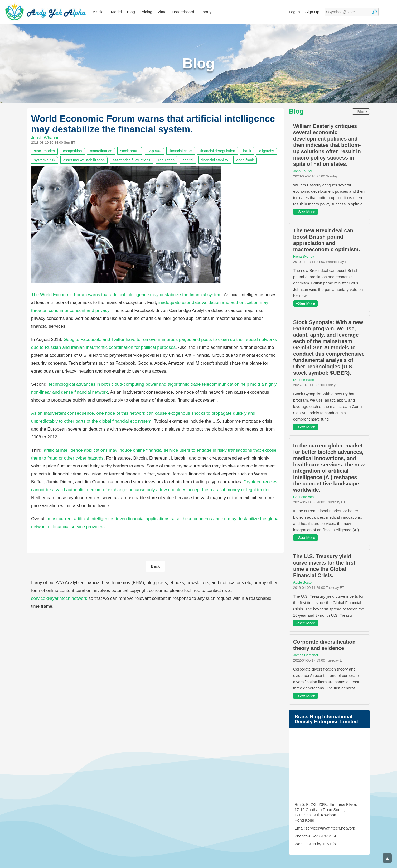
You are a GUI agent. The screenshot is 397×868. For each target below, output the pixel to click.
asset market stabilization (84, 160)
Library (206, 12)
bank (247, 151)
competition (72, 151)
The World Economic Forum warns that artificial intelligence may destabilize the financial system (126, 295)
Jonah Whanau (45, 138)
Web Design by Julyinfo (315, 844)
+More (361, 112)
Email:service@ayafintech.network (325, 828)
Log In (294, 12)
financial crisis (181, 151)
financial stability (215, 160)
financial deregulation (217, 151)
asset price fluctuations (132, 160)
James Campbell (306, 655)
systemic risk (45, 160)
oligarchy (267, 151)
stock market (44, 151)
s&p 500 (154, 151)
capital (188, 160)
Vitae (162, 12)
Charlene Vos (303, 497)
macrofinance (101, 151)
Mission (99, 12)
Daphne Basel (304, 380)
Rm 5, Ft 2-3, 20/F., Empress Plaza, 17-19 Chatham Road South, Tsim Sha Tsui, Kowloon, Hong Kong (326, 812)
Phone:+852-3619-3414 (315, 836)
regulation (167, 160)
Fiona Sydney (304, 256)
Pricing (146, 12)
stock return (130, 151)
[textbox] (352, 12)
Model (116, 12)
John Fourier (303, 171)
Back (155, 566)
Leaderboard (183, 12)
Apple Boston (303, 582)
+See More (306, 212)
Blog (131, 12)
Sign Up (312, 12)
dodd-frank (245, 160)
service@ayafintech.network (59, 598)
